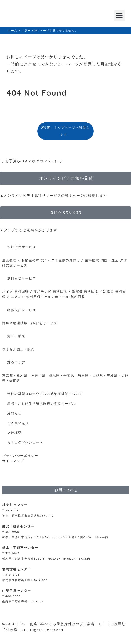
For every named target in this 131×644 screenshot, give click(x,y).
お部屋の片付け (34, 260)
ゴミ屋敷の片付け (66, 260)
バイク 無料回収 (16, 291)
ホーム (13, 30)
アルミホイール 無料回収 (65, 297)
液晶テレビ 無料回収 (50, 291)
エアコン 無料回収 (26, 297)
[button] (120, 16)
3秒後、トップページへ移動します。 (65, 131)
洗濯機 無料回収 (85, 291)
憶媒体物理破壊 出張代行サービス (30, 323)
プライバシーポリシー (20, 456)
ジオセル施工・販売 (18, 349)
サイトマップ (13, 461)
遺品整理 (9, 260)
